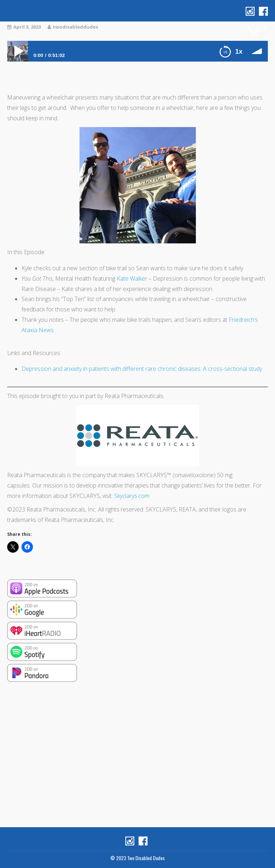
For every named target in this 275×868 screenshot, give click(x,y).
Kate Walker (132, 278)
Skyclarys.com (132, 496)
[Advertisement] (137, 756)
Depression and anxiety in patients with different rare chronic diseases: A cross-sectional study (142, 369)
